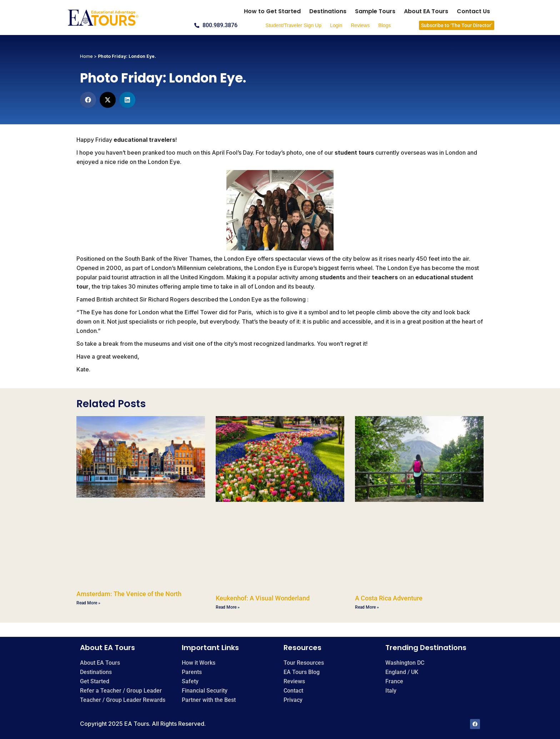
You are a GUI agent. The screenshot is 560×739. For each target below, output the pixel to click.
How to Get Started (272, 11)
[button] (88, 100)
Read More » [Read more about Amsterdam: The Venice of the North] (88, 603)
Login (336, 25)
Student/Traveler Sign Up (293, 25)
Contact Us (473, 11)
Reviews (360, 25)
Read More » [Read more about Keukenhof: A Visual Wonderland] (228, 607)
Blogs (384, 25)
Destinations (328, 11)
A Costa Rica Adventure (389, 598)
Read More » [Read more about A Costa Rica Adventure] (367, 607)
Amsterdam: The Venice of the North (129, 594)
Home (86, 56)
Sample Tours (375, 11)
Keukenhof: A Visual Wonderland (263, 598)
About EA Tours (426, 11)
